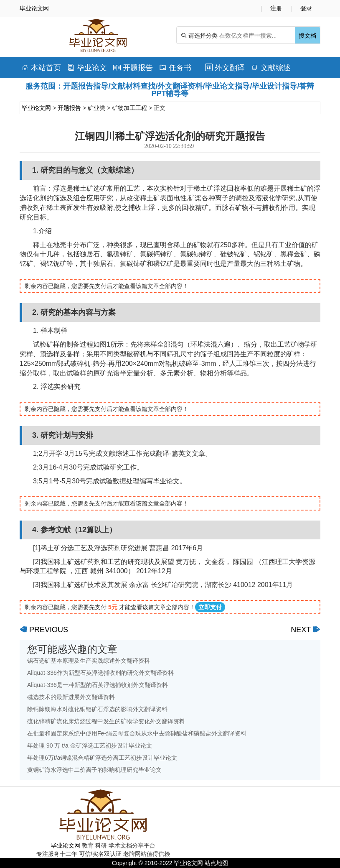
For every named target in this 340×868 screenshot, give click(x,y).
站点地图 (216, 863)
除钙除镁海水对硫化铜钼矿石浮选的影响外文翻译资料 (97, 709)
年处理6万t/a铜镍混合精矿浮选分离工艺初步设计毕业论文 (102, 758)
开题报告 (133, 68)
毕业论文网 (36, 108)
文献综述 (271, 68)
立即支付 (210, 607)
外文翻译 (225, 68)
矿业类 (96, 108)
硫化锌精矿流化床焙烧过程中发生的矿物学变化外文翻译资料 (106, 721)
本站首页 (41, 68)
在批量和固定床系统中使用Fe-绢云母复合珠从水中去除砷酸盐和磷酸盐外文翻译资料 (137, 733)
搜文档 (307, 36)
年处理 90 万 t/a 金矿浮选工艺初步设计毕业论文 (90, 745)
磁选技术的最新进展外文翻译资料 (71, 697)
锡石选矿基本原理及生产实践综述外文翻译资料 (89, 661)
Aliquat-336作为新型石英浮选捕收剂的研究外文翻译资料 (100, 673)
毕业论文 (87, 68)
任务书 (175, 68)
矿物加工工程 (129, 108)
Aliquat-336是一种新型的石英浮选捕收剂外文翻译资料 (98, 685)
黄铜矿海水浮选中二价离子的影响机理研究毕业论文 (94, 770)
